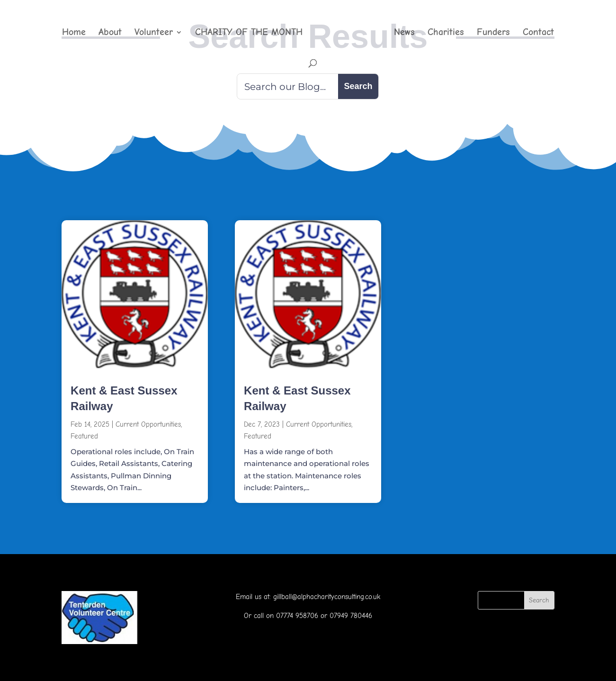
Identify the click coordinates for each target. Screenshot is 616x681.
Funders (493, 33)
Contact (538, 33)
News (404, 33)
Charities (446, 33)
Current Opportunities (148, 424)
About (110, 33)
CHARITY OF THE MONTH (249, 33)
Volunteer (154, 33)
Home (74, 33)
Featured (84, 436)
